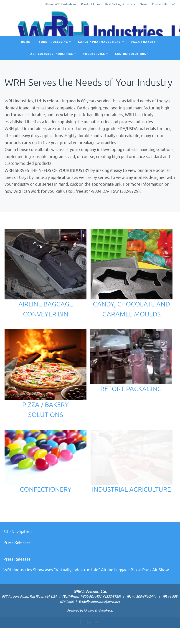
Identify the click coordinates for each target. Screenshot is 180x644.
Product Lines (91, 4)
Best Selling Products (120, 4)
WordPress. (105, 627)
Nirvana (89, 627)
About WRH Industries (61, 4)
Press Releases (17, 558)
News (144, 4)
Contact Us (160, 4)
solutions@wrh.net (105, 618)
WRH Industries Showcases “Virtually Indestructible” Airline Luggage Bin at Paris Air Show (86, 586)
